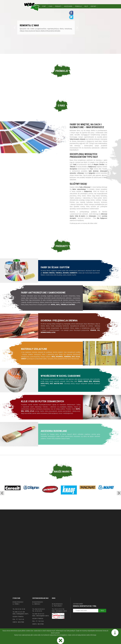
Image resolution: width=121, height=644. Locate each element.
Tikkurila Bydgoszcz (43, 631)
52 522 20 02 (38, 611)
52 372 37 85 (61, 609)
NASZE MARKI (68, 6)
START (44, 6)
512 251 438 (21, 612)
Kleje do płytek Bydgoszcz (67, 631)
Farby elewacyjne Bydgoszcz (29, 631)
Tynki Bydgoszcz (54, 631)
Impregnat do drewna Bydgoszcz (91, 634)
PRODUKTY (58, 6)
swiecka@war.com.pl (43, 616)
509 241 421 (41, 614)
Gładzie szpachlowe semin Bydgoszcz (69, 634)
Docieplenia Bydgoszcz (82, 631)
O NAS (50, 6)
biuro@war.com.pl (61, 611)
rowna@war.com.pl (22, 614)
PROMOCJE (78, 6)
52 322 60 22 (41, 609)
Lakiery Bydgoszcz (33, 634)
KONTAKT (93, 6)
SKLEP (86, 6)
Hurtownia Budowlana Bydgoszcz (48, 634)
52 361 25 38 (21, 609)
